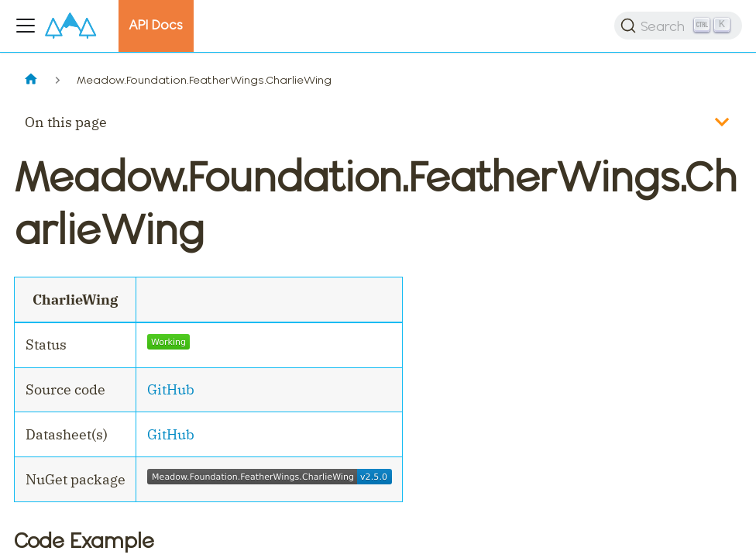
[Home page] (31, 80)
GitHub (171, 389)
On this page (66, 122)
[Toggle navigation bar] (26, 26)
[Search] (678, 26)
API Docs (156, 25)
